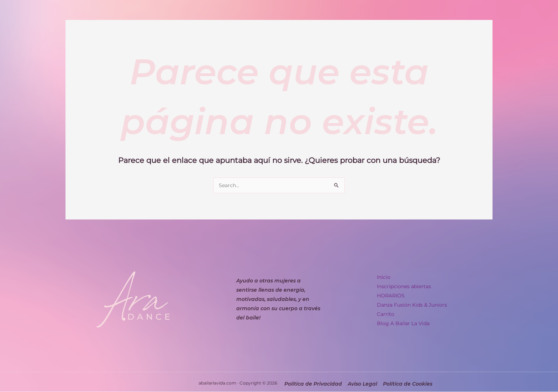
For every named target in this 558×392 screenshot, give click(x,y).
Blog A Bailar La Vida (403, 323)
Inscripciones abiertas (404, 286)
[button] (414, 277)
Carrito (386, 314)
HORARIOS (391, 296)
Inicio (388, 277)
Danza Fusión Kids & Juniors (412, 305)
